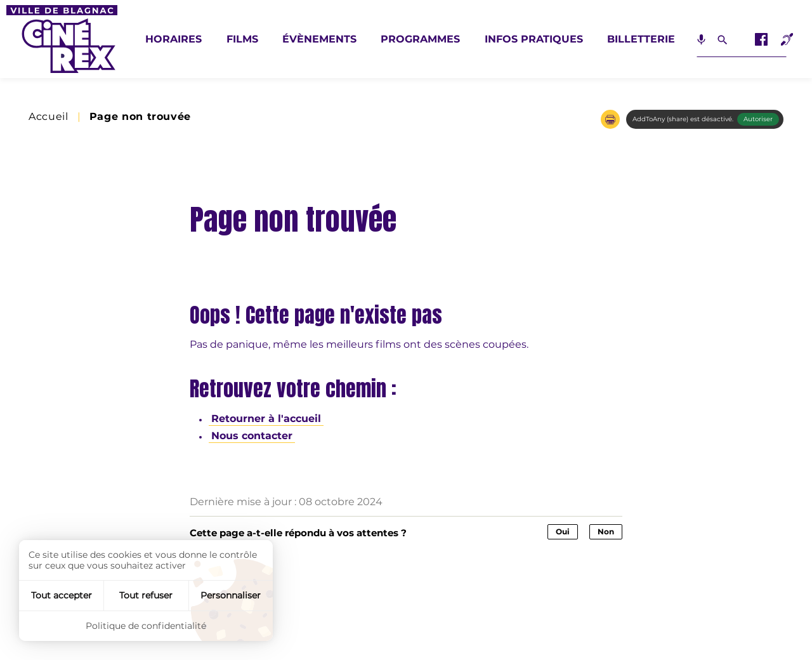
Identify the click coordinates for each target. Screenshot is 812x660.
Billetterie (641, 39)
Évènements (319, 39)
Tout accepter (62, 595)
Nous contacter (252, 436)
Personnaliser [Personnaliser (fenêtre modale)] (231, 595)
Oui (563, 531)
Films (242, 39)
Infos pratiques (534, 39)
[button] (610, 119)
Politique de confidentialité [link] (146, 626)
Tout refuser (146, 595)
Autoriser (758, 119)
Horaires (174, 39)
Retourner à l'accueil (266, 419)
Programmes (420, 39)
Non (606, 531)
